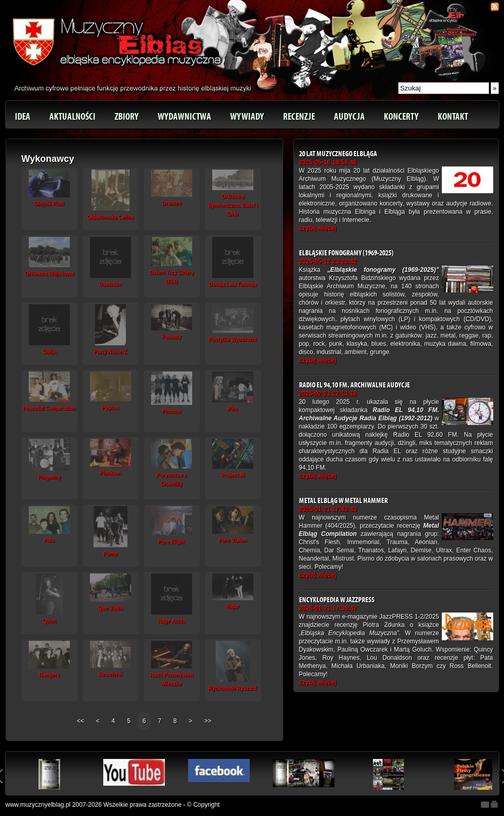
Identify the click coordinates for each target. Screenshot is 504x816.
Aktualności (72, 117)
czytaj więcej (318, 228)
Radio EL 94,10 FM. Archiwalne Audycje (354, 385)
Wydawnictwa (184, 117)
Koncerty (401, 117)
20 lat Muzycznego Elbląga (338, 154)
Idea (23, 117)
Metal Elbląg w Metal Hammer (343, 501)
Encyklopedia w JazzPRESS (337, 600)
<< (81, 721)
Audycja (349, 117)
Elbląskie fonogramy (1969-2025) (346, 253)
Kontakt (453, 117)
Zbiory (127, 117)
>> (208, 721)
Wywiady (247, 117)
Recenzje (299, 117)
